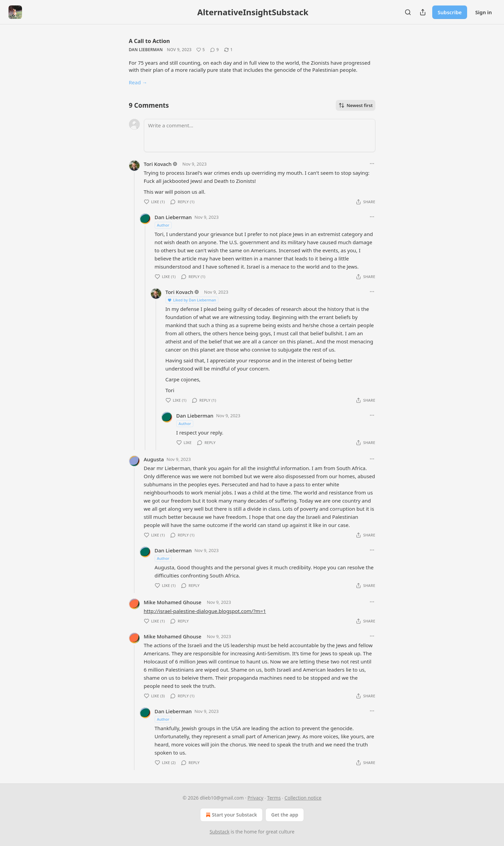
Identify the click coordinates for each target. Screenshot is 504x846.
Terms (274, 798)
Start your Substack (231, 815)
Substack (220, 832)
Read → (138, 82)
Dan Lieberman (146, 50)
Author (163, 225)
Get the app (285, 815)
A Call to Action (149, 41)
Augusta (154, 459)
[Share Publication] (423, 12)
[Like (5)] (201, 50)
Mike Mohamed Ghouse (173, 602)
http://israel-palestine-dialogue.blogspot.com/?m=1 (205, 611)
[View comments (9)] (214, 50)
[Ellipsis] (372, 164)
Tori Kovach (158, 164)
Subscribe (450, 12)
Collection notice (303, 798)
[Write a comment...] (260, 135)
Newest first (356, 105)
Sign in (484, 12)
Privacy (255, 798)
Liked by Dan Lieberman (192, 300)
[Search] (408, 12)
